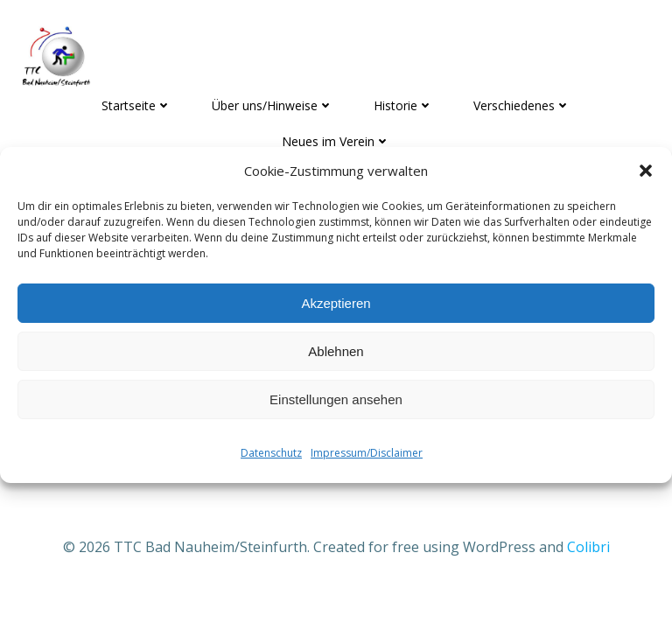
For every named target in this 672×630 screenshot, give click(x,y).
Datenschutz (271, 453)
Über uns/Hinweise (273, 105)
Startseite (136, 105)
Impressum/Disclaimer (367, 453)
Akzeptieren (336, 303)
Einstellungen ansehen (336, 399)
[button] (646, 171)
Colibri (588, 547)
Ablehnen (336, 351)
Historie (403, 105)
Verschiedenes (522, 105)
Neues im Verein (336, 141)
